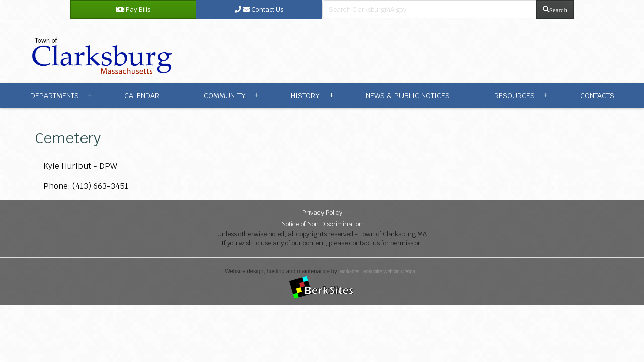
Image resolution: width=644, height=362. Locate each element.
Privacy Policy (322, 212)
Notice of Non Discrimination (322, 224)
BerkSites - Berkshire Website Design (378, 271)
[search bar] (429, 9)
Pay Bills (134, 9)
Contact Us (259, 9)
